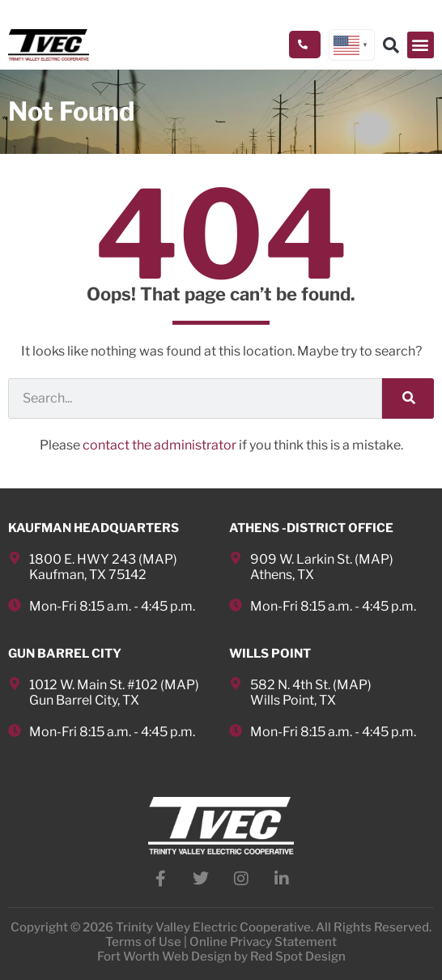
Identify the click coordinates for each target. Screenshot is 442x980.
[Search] (408, 398)
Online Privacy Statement (263, 942)
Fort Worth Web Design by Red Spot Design (221, 957)
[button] (421, 45)
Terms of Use (143, 942)
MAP (158, 559)
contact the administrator (159, 445)
